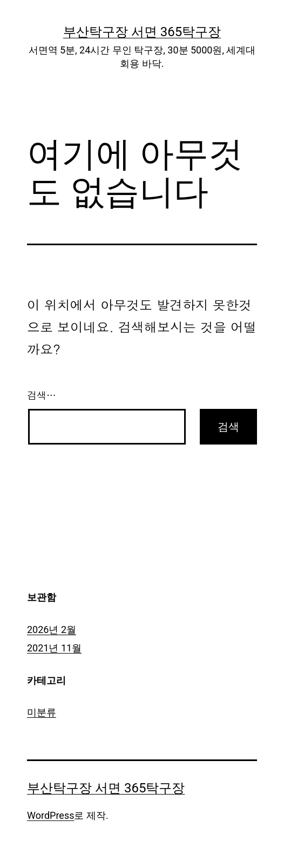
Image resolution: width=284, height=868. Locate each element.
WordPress (50, 815)
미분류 (42, 712)
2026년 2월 (52, 630)
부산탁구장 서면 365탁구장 (142, 32)
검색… (42, 395)
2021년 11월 (54, 648)
